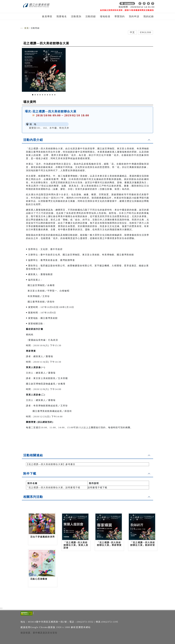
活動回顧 (91, 16)
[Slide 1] (33, 95)
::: (22, 28)
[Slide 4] (40, 95)
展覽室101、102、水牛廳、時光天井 (49, 128)
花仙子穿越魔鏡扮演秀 (43, 537)
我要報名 (62, 16)
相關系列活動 (33, 497)
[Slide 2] (35, 95)
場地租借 (105, 16)
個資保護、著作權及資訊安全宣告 (39, 633)
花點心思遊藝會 (39, 579)
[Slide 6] (45, 95)
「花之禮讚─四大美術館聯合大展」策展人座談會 (76, 545)
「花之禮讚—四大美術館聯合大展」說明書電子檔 (53, 488)
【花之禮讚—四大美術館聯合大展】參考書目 (51, 464)
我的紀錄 (149, 16)
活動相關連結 (33, 455)
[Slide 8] (50, 95)
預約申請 (134, 16)
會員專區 (47, 16)
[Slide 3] (38, 95)
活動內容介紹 (33, 140)
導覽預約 (120, 16)
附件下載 (30, 474)
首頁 (27, 28)
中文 (132, 32)
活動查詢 (76, 16)
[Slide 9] (52, 95)
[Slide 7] (47, 95)
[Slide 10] (55, 95)
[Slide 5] (43, 95)
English (146, 32)
